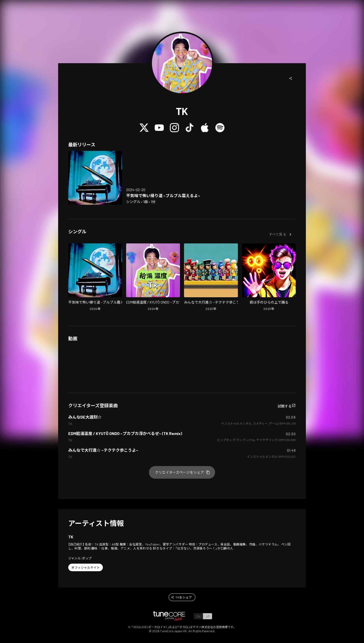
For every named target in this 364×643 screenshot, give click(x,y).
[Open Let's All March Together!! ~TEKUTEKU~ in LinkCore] (211, 278)
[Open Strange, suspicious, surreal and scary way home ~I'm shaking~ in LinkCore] (95, 178)
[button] (291, 78)
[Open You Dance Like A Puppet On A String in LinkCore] (269, 278)
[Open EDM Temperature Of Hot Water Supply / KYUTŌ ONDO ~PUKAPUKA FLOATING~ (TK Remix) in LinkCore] (153, 278)
